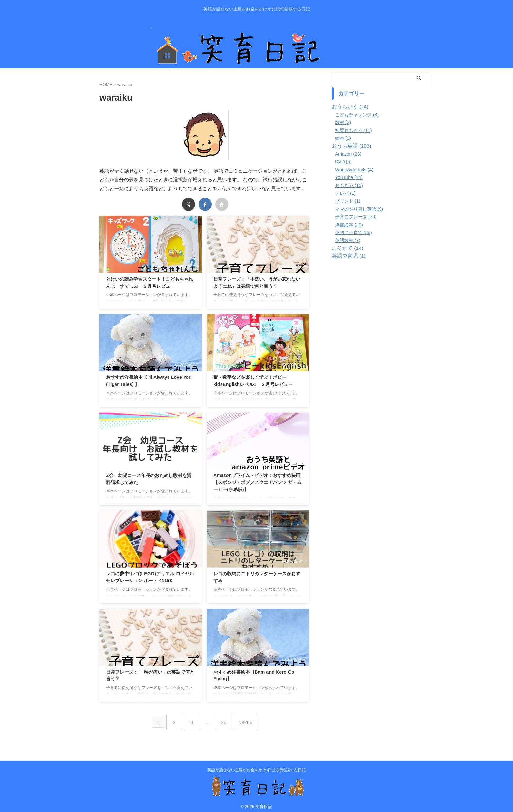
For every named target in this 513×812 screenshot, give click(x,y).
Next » (241, 720)
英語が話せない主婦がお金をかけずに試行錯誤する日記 (256, 766)
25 (223, 720)
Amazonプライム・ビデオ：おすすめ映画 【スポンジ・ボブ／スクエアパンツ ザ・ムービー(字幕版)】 (257, 482)
